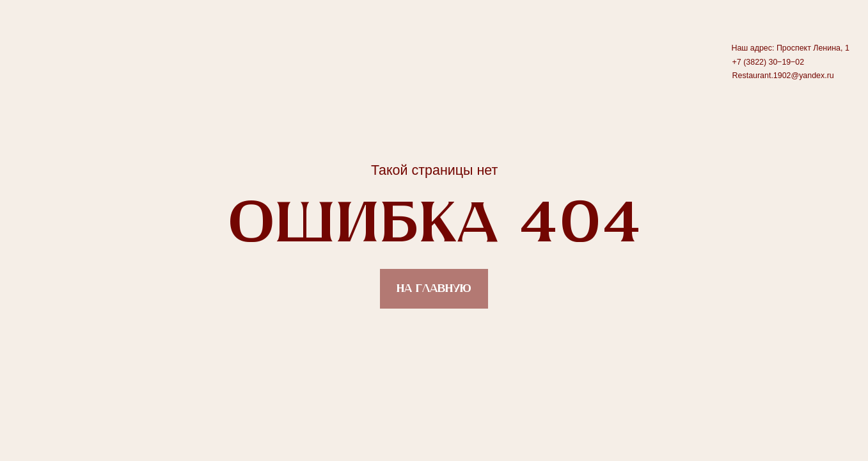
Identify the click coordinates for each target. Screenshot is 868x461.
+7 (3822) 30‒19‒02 (769, 62)
